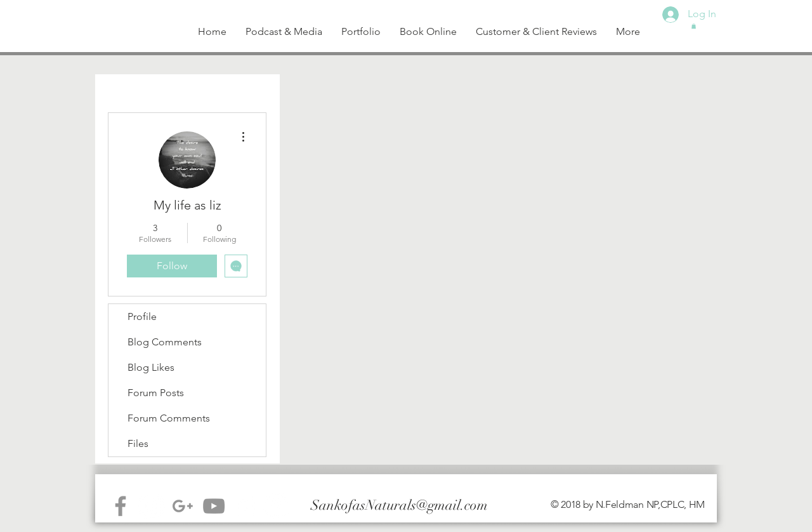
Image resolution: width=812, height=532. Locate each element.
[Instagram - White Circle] (152, 506)
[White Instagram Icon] (245, 506)
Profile (142, 316)
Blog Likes (151, 367)
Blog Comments (165, 342)
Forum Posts (156, 393)
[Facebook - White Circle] (276, 506)
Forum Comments (169, 418)
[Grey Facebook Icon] (121, 506)
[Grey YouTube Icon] (214, 506)
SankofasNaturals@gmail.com (399, 505)
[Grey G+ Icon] (183, 506)
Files (138, 443)
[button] (694, 26)
